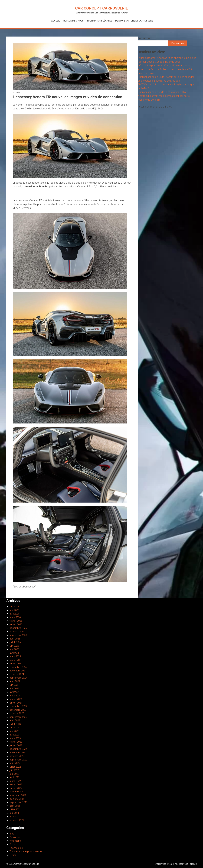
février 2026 (16, 621)
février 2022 (16, 785)
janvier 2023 (16, 745)
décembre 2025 (18, 628)
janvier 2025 (16, 664)
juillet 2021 (15, 809)
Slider (13, 844)
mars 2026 (15, 617)
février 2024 (16, 699)
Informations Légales (99, 21)
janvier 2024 (16, 703)
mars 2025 (15, 656)
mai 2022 (14, 774)
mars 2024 (15, 696)
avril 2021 (14, 817)
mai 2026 (14, 610)
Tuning (13, 855)
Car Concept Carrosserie (101, 8)
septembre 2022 (18, 760)
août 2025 (15, 639)
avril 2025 (14, 653)
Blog (12, 834)
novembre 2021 (18, 795)
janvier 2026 (16, 624)
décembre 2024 (18, 667)
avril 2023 (14, 735)
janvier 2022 (16, 788)
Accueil (56, 21)
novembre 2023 (18, 710)
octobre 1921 (17, 820)
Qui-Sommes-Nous (73, 21)
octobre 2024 (17, 674)
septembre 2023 (18, 717)
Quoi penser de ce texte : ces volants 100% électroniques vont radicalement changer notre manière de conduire (164, 96)
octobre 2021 (17, 799)
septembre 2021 (18, 802)
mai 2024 (14, 689)
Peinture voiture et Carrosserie (134, 21)
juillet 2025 (15, 642)
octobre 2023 (17, 713)
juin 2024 (14, 685)
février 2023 (16, 742)
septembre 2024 (18, 678)
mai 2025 (14, 649)
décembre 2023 (18, 706)
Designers (15, 837)
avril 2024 (14, 692)
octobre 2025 (17, 632)
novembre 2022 (18, 753)
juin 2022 (14, 770)
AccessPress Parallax (186, 864)
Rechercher (144, 38)
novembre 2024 (18, 671)
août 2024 (15, 681)
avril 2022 (14, 777)
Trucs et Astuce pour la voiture (26, 851)
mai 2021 (14, 813)
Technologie (16, 848)
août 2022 (15, 763)
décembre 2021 (18, 792)
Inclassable (16, 841)
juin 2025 (14, 646)
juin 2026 (14, 607)
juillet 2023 (15, 724)
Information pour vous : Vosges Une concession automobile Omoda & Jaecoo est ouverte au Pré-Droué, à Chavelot (165, 69)
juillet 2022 (15, 767)
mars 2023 (15, 738)
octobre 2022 (17, 756)
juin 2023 (14, 728)
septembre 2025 (18, 635)
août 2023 (15, 720)
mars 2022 (15, 781)
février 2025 (16, 660)
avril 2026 (14, 614)
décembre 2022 (18, 749)
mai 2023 (14, 731)
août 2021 (15, 806)
